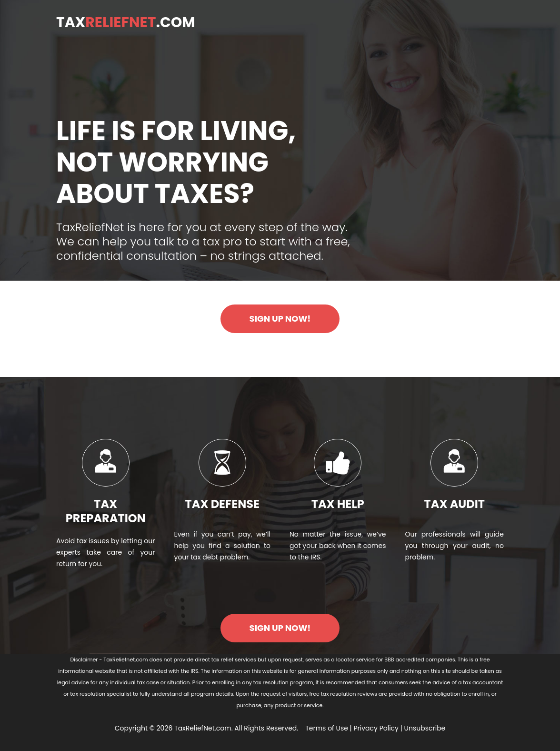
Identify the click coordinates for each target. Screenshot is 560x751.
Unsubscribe (425, 728)
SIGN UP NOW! (280, 319)
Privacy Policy (376, 728)
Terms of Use (327, 728)
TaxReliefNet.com (203, 728)
